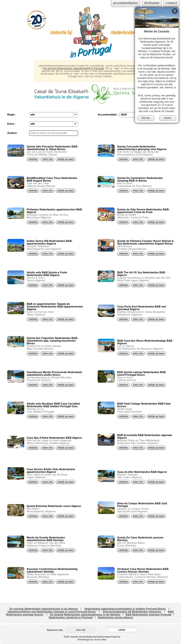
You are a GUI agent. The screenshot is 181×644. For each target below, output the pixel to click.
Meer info (48, 159)
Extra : (11, 124)
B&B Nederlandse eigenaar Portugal (148, 614)
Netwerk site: (55, 630)
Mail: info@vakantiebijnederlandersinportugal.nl (92, 636)
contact (172, 3)
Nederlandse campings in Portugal (71, 617)
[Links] (122, 630)
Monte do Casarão (157, 31)
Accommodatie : (108, 115)
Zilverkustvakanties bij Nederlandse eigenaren (132, 612)
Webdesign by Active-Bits (92, 639)
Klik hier (146, 118)
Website (33, 159)
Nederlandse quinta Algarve (115, 617)
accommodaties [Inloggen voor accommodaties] (126, 3)
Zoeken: (12, 133)
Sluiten (168, 118)
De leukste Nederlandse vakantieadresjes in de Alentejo (85, 614)
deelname (152, 3)
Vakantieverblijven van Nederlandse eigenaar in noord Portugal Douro (52, 612)
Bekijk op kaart (66, 159)
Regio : (12, 115)
